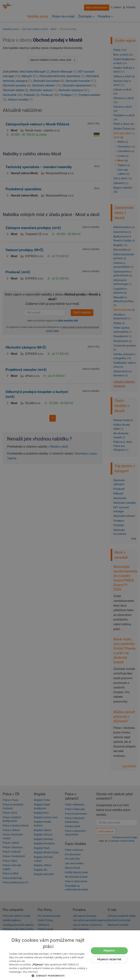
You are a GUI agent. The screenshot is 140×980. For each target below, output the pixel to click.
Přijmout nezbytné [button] (109, 959)
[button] (48, 976)
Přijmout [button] (109, 951)
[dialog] (70, 955)
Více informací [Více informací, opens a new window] (30, 972)
